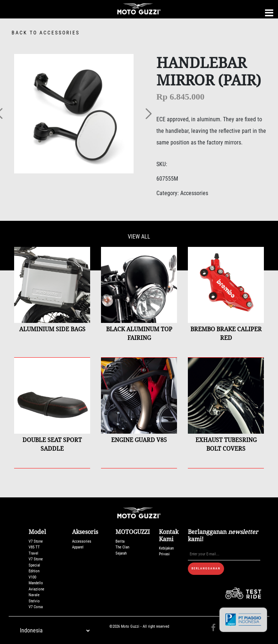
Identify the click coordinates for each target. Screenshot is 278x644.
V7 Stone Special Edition (36, 565)
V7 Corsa (36, 607)
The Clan (122, 547)
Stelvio (34, 601)
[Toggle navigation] (269, 13)
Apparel (78, 547)
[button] (148, 114)
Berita (120, 541)
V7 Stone (36, 541)
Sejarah (121, 553)
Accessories (82, 541)
